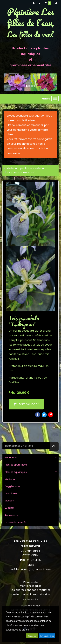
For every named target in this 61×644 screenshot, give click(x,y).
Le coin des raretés (16, 522)
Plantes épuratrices (16, 465)
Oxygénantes (13, 486)
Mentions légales (31, 586)
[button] (7, 82)
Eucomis (10, 508)
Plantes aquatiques (16, 472)
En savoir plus (47, 636)
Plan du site (30, 582)
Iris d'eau (10, 479)
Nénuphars (11, 458)
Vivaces (9, 501)
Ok (54, 446)
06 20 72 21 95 (32, 560)
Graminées (11, 493)
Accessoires (12, 515)
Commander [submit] (26, 404)
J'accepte (32, 636)
